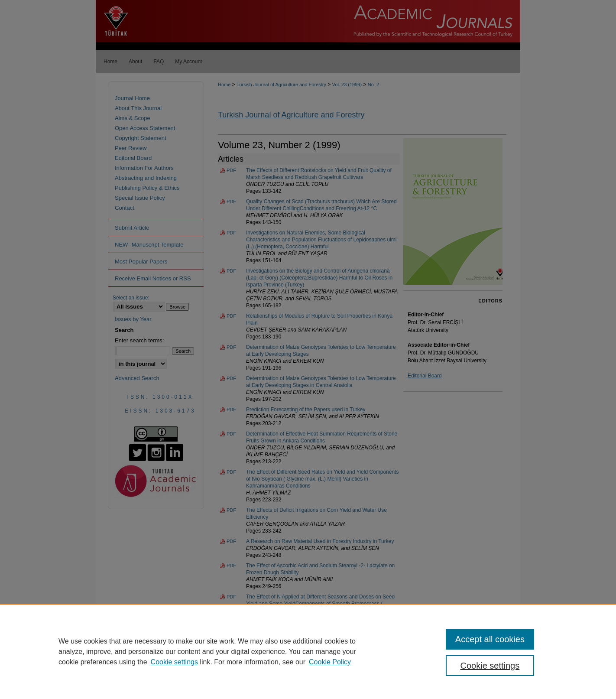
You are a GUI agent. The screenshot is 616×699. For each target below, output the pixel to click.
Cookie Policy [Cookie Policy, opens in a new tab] (330, 662)
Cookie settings (174, 662)
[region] (308, 651)
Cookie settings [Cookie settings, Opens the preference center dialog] (490, 666)
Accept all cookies (490, 639)
